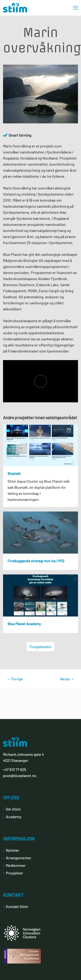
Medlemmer (14, 865)
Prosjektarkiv (41, 647)
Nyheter (11, 850)
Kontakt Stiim (16, 906)
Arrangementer (17, 858)
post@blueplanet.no (20, 776)
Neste (67, 679)
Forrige (15, 679)
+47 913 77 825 (15, 769)
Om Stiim (12, 809)
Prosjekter (13, 873)
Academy (12, 817)
